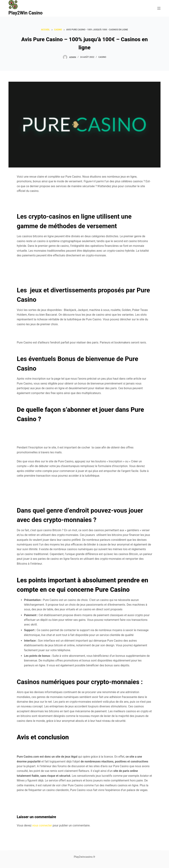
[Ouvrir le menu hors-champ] (159, 8)
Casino (102, 57)
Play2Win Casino (26, 13)
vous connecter (42, 825)
